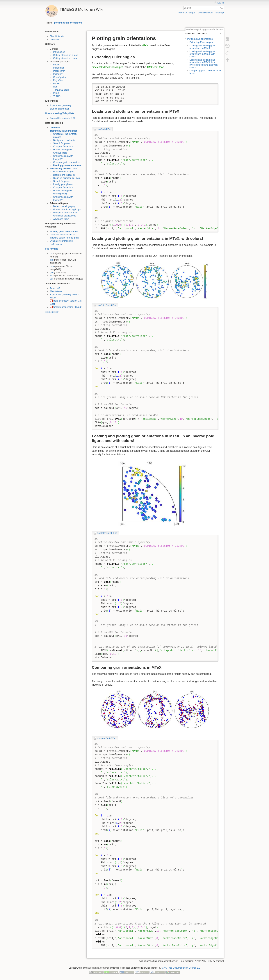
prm (52, 266)
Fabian (57, 65)
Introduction (59, 52)
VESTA (57, 96)
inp (51, 260)
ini (51, 276)
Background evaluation (65, 140)
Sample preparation (60, 109)
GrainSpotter (59, 77)
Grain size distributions (65, 216)
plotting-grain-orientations (68, 23)
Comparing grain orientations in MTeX (205, 72)
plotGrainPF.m (104, 129)
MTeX (56, 93)
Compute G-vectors (63, 146)
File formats (52, 249)
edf (51, 279)
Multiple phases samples (65, 213)
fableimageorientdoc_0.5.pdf (67, 307)
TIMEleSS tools (61, 90)
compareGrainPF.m (106, 738)
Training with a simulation (64, 131)
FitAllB (56, 84)
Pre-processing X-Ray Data (60, 113)
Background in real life (64, 175)
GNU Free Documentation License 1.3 (181, 968)
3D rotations (56, 291)
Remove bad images (63, 172)
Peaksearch (59, 71)
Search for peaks (62, 143)
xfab (55, 87)
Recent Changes (187, 13)
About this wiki (57, 36)
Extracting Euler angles (201, 42)
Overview (55, 128)
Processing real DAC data (64, 169)
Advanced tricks (61, 219)
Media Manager (205, 13)
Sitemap (220, 13)
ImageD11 (58, 74)
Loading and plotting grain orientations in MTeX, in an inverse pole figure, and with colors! (204, 64)
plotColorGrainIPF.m (107, 533)
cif (51, 254)
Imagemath (59, 68)
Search (222, 8)
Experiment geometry (60, 105)
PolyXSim (58, 80)
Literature (55, 40)
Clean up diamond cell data (67, 178)
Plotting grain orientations (67, 165)
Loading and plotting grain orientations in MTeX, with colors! (203, 54)
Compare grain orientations (67, 162)
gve (52, 273)
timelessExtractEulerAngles (108, 67)
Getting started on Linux (65, 58)
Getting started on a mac (65, 55)
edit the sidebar (52, 312)
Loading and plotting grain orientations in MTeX (203, 47)
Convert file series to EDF (63, 118)
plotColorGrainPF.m (107, 305)
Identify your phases (63, 184)
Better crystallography (64, 206)
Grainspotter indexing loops (67, 209)
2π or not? (55, 288)
